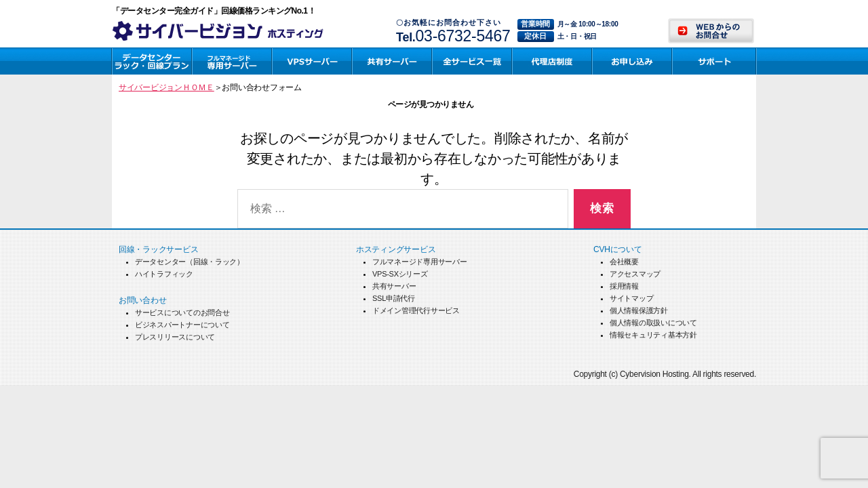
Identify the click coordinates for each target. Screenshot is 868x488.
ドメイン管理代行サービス (416, 310)
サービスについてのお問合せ (182, 312)
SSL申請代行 (394, 298)
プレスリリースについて (175, 337)
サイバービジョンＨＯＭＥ (166, 87)
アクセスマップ (635, 274)
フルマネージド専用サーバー (420, 262)
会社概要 (624, 262)
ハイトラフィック (164, 274)
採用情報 (624, 286)
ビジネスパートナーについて (182, 325)
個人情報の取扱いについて (653, 323)
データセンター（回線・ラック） (190, 262)
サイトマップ (631, 298)
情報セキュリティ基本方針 (653, 335)
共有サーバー (394, 286)
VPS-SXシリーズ (400, 274)
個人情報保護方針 (639, 310)
